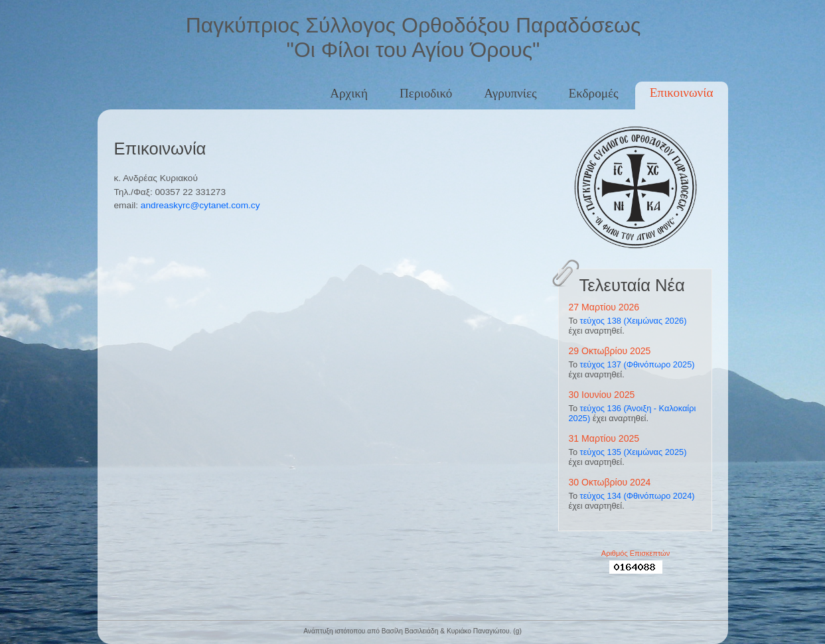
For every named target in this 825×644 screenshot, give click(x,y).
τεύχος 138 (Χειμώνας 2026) (634, 321)
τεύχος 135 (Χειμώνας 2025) (634, 452)
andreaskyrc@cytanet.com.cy (200, 205)
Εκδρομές (594, 93)
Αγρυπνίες (510, 93)
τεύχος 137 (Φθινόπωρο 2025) (637, 364)
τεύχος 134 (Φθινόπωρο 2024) (637, 496)
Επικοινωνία (682, 93)
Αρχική (349, 93)
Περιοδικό (426, 93)
